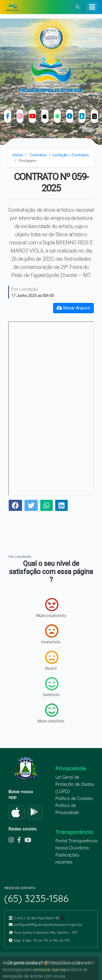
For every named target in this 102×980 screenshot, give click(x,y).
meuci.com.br (51, 970)
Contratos (38, 155)
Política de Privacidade (67, 809)
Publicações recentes (67, 858)
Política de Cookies (74, 798)
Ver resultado (20, 557)
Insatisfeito (51, 634)
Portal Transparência (76, 841)
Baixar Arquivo (73, 308)
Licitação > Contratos (71, 155)
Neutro (52, 660)
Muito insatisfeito (51, 608)
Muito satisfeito (51, 713)
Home (18, 155)
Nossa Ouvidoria (72, 848)
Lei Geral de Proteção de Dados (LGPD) (75, 784)
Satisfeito (51, 687)
